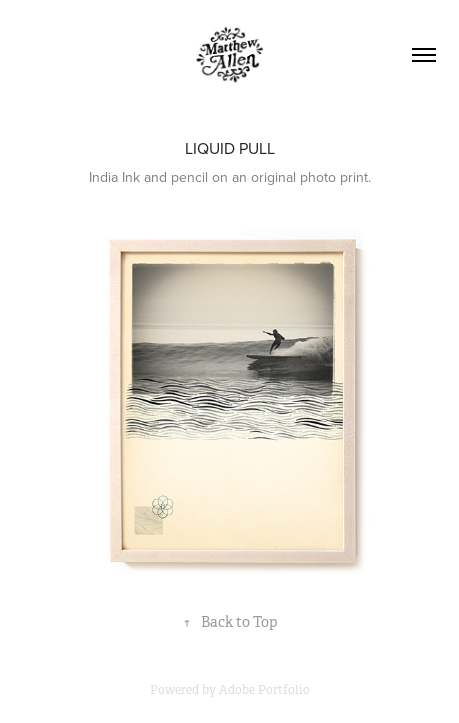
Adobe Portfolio (264, 690)
